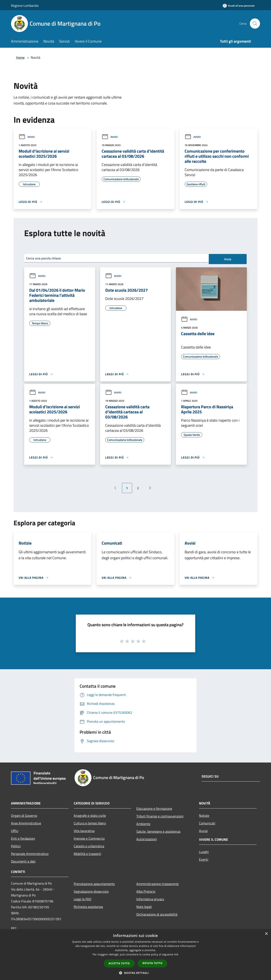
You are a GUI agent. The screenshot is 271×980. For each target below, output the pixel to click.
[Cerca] (255, 24)
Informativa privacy (150, 899)
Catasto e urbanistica (89, 846)
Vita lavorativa (84, 831)
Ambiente (143, 824)
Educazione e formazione (154, 809)
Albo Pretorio (146, 891)
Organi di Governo (24, 816)
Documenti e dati (23, 861)
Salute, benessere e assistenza (158, 831)
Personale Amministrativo (30, 854)
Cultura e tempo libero (90, 823)
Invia (228, 259)
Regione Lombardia (25, 6)
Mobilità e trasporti (87, 854)
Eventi (204, 859)
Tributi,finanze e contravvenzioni (160, 816)
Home (20, 57)
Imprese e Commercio (89, 838)
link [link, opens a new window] (176, 954)
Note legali (144, 907)
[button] (135, 973)
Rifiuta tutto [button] (153, 963)
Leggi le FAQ (83, 899)
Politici (16, 846)
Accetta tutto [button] (119, 963)
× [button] (266, 934)
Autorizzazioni (147, 839)
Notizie (204, 816)
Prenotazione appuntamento (94, 884)
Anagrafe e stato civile (90, 816)
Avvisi (27, 137)
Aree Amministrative (26, 823)
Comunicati (207, 823)
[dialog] (135, 955)
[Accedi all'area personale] (239, 6)
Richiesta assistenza (88, 907)
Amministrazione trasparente (158, 884)
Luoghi (204, 852)
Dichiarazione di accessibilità (157, 914)
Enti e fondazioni (23, 838)
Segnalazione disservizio (91, 891)
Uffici (15, 831)
